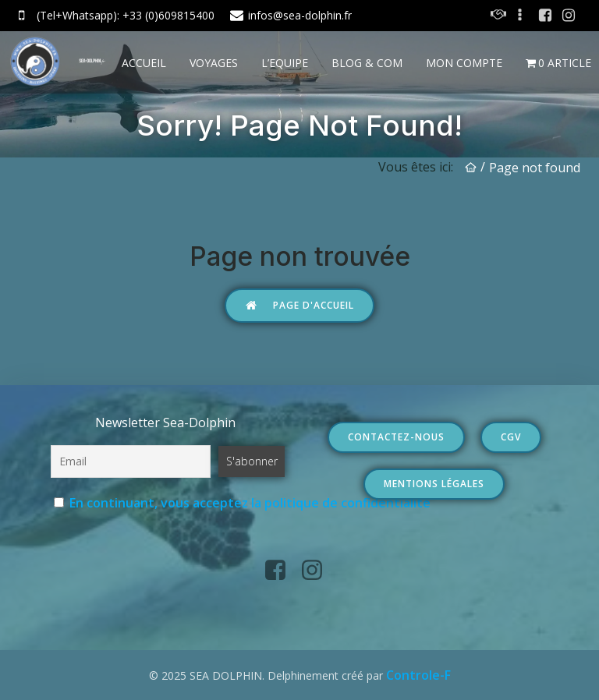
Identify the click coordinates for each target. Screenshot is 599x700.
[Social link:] (522, 16)
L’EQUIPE (285, 63)
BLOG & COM (367, 63)
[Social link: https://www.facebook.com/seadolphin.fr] (545, 16)
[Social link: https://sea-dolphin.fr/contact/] (498, 16)
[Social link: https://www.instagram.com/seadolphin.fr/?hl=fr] (569, 16)
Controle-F (418, 675)
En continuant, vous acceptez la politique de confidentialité (250, 503)
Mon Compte (464, 63)
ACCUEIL (144, 63)
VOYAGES (214, 63)
